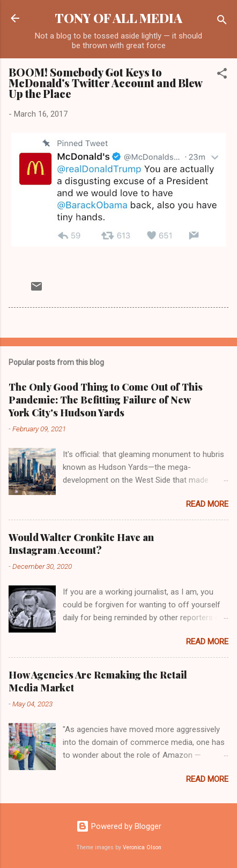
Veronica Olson (142, 847)
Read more (207, 504)
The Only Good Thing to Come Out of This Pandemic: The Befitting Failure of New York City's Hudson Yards (106, 400)
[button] (222, 75)
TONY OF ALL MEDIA (118, 18)
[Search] (222, 22)
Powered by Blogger (119, 826)
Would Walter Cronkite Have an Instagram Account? (81, 544)
